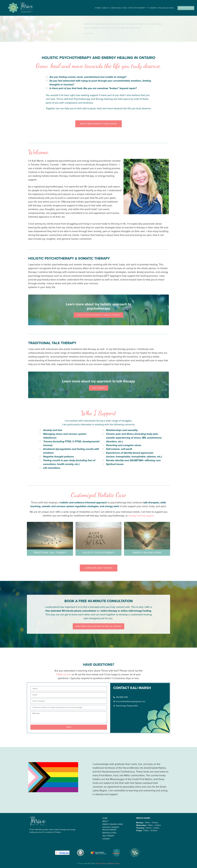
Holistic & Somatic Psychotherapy (111, 829)
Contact (106, 839)
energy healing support (141, 516)
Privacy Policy (101, 864)
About (106, 8)
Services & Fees (119, 8)
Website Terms (114, 864)
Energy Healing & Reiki (162, 8)
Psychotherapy (139, 8)
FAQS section (64, 674)
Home (98, 8)
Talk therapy (108, 836)
